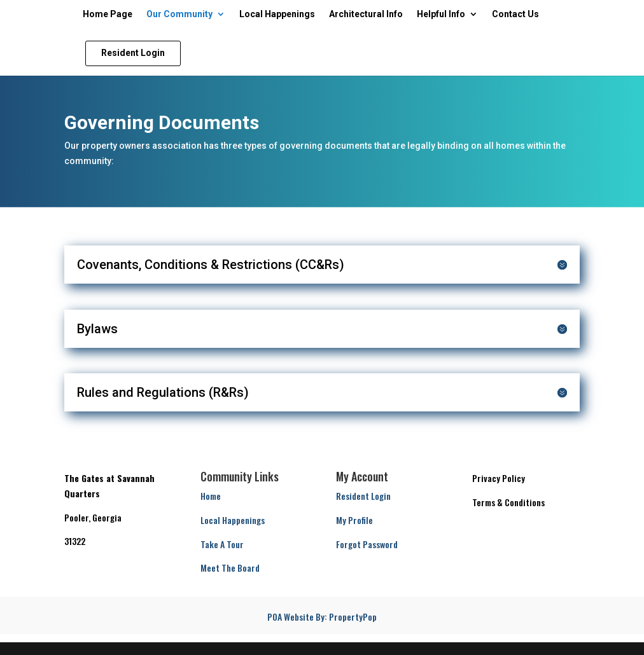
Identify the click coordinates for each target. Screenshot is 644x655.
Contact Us (515, 14)
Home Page (108, 14)
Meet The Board (230, 568)
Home (211, 496)
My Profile (354, 520)
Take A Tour (222, 544)
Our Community (179, 14)
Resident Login (363, 496)
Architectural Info (366, 14)
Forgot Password (367, 544)
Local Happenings (277, 14)
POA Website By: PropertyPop (322, 617)
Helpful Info (441, 14)
